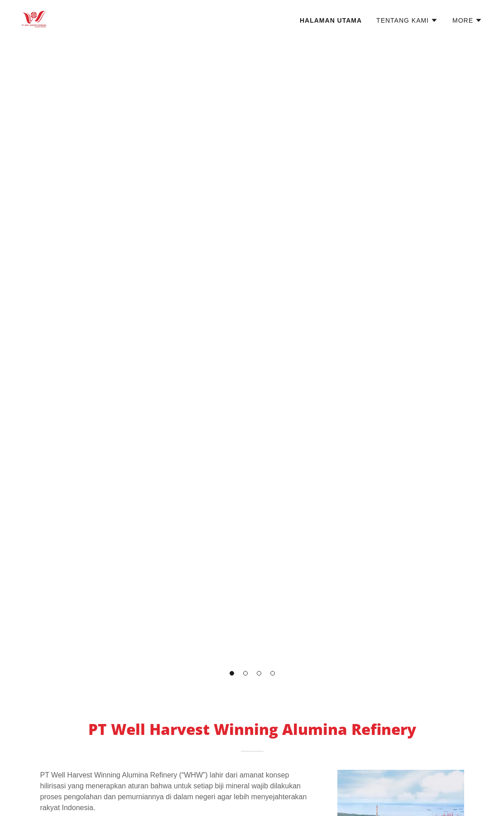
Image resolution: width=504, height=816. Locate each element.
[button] (232, 673)
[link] (34, 19)
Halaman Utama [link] (331, 20)
